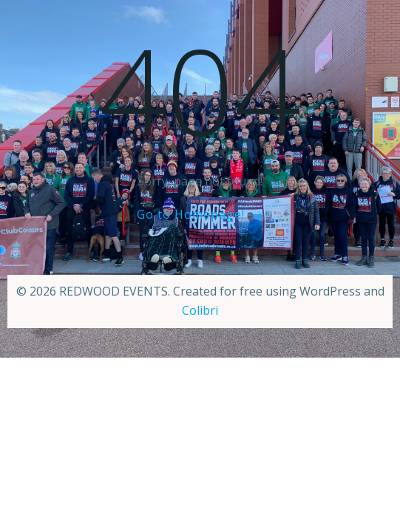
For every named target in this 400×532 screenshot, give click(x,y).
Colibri (200, 310)
